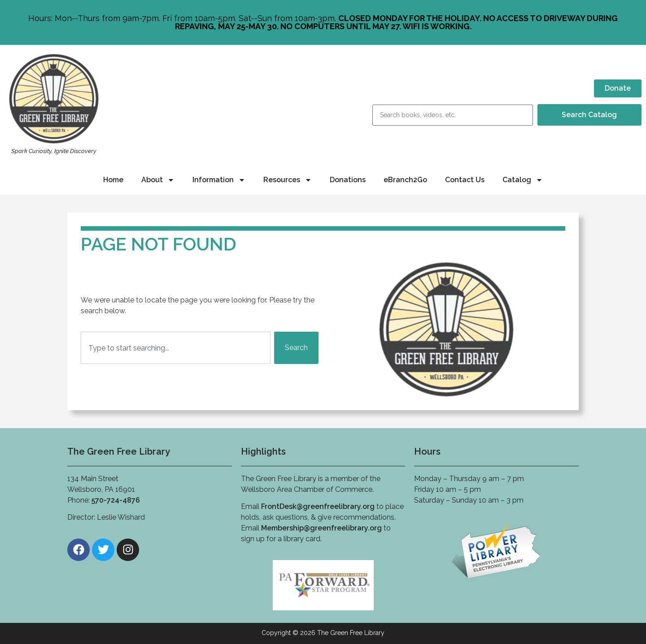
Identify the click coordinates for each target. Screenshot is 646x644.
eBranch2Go (405, 180)
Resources (288, 180)
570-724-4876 (116, 500)
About (158, 180)
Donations (348, 180)
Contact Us (465, 180)
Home (113, 180)
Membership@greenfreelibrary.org (321, 528)
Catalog (523, 180)
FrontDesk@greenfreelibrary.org (318, 506)
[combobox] (176, 348)
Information (219, 180)
